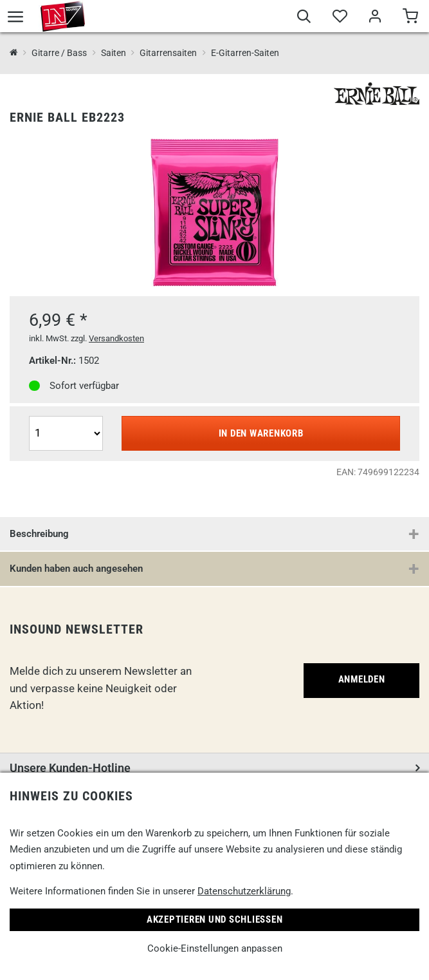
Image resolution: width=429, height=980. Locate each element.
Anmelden (362, 679)
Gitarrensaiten (168, 53)
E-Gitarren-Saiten (245, 53)
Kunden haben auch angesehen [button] (76, 569)
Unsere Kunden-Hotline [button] (70, 768)
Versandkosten (116, 338)
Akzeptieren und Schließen (215, 919)
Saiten (114, 53)
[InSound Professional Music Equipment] (14, 53)
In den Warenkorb (261, 433)
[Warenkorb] (410, 18)
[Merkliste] (339, 18)
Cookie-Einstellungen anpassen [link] (215, 948)
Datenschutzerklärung (244, 891)
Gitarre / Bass (59, 53)
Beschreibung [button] (39, 534)
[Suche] (304, 18)
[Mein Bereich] (375, 18)
